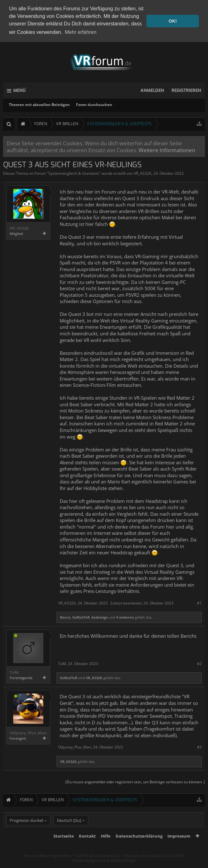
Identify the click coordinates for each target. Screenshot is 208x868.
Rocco (65, 616)
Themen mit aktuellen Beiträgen (39, 104)
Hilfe (106, 846)
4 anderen (125, 616)
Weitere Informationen (167, 149)
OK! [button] (172, 21)
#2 (199, 663)
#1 (199, 602)
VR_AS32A (143, 172)
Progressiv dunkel (26, 830)
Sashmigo (100, 616)
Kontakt (87, 846)
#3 (199, 746)
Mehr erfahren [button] (81, 32)
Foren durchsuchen (94, 104)
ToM (14, 671)
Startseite (64, 846)
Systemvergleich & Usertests (74, 172)
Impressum (179, 846)
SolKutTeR (81, 616)
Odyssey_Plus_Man (28, 732)
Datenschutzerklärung (139, 846)
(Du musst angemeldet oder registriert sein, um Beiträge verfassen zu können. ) (135, 781)
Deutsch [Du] (69, 830)
